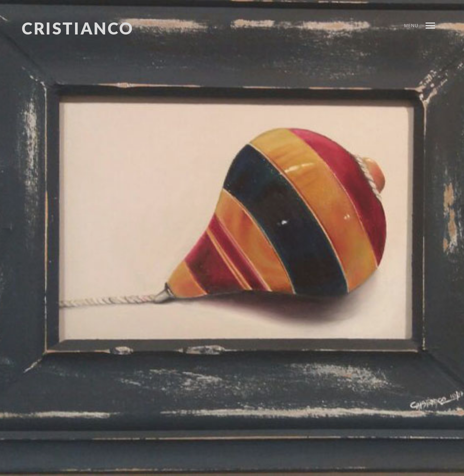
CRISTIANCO (78, 28)
